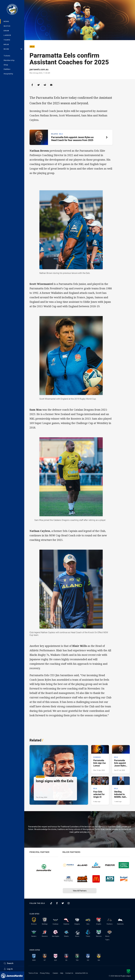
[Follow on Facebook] (57, 903)
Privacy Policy (45, 973)
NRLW (6, 44)
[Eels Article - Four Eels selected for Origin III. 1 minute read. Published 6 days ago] (100, 791)
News (6, 21)
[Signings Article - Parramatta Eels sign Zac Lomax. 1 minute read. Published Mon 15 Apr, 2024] (100, 759)
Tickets (7, 56)
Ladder (7, 35)
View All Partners (80, 891)
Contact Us (69, 973)
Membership (9, 60)
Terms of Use (33, 973)
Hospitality (8, 74)
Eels (32, 47)
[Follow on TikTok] (51, 903)
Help (62, 973)
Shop (6, 65)
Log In (8, 969)
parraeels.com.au (39, 69)
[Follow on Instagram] (69, 903)
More (13, 49)
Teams (7, 40)
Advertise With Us (82, 973)
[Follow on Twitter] (63, 903)
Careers (55, 973)
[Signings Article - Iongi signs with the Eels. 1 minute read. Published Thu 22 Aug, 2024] (59, 775)
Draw (6, 31)
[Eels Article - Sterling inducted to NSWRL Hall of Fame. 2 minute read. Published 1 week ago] (121, 791)
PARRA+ (7, 69)
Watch (7, 26)
